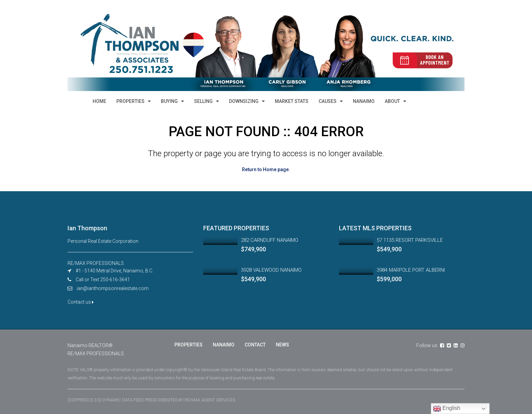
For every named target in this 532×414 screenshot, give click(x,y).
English (447, 409)
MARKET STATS (292, 101)
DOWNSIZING (244, 101)
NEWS (282, 344)
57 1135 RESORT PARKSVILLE (410, 240)
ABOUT (392, 101)
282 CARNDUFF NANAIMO (270, 240)
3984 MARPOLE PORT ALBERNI (411, 270)
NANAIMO (364, 101)
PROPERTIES (130, 101)
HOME (99, 101)
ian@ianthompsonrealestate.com (113, 288)
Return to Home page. (266, 169)
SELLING (203, 101)
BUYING (169, 101)
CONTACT (255, 344)
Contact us (81, 302)
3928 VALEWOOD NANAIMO (271, 270)
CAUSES (328, 101)
